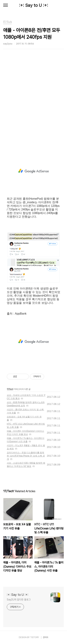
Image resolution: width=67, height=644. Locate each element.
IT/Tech (10, 389)
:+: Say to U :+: (33, 5)
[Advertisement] (33, 106)
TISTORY (35, 637)
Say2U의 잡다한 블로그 (19, 600)
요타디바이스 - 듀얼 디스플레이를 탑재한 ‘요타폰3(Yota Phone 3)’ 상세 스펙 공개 (26, 456)
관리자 (46, 637)
